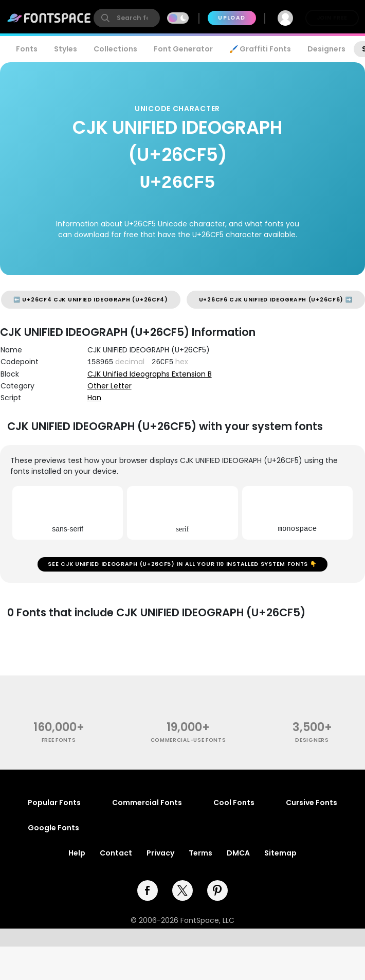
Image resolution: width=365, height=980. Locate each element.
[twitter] (182, 890)
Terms (200, 853)
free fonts (59, 740)
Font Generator (183, 49)
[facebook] (148, 890)
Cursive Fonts (312, 803)
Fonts (27, 49)
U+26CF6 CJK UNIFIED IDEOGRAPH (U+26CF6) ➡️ (276, 300)
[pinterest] (217, 890)
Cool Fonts (234, 803)
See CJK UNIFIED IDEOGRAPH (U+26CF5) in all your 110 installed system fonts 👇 (182, 564)
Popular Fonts (54, 803)
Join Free (332, 18)
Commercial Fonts (147, 803)
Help (77, 853)
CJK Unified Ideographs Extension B (150, 374)
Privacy (160, 853)
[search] (127, 18)
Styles (66, 49)
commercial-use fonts (188, 740)
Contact (116, 853)
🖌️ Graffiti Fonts (260, 49)
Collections (115, 49)
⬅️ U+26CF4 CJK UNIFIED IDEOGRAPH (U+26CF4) (91, 300)
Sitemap (280, 853)
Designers (326, 49)
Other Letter (109, 386)
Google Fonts (53, 828)
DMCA (238, 853)
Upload (232, 18)
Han (94, 398)
